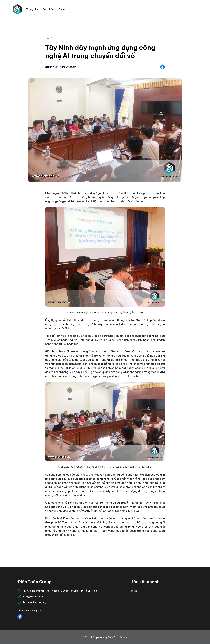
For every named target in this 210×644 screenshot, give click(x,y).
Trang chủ (32, 9)
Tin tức (63, 9)
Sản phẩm (48, 9)
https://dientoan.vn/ (35, 602)
